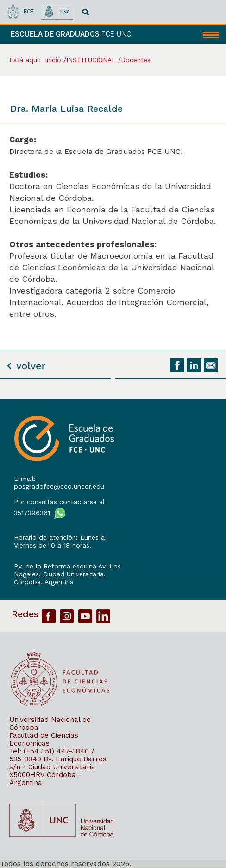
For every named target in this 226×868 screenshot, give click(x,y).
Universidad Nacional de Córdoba (50, 724)
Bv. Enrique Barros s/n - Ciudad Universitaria (58, 763)
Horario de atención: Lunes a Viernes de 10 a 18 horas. (59, 541)
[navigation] (197, 34)
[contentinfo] (113, 633)
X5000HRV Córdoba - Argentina (45, 779)
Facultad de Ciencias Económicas (44, 739)
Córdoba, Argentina (44, 582)
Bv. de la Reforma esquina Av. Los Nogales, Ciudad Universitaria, (67, 570)
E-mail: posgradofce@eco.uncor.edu (59, 482)
